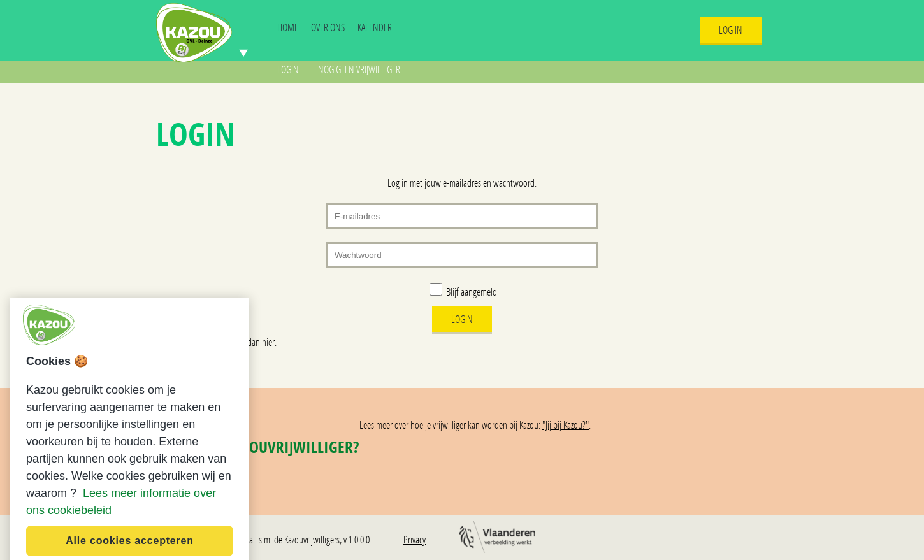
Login (288, 69)
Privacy (415, 539)
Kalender (375, 27)
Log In (731, 30)
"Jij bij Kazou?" (566, 425)
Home (288, 27)
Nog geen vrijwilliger (359, 69)
